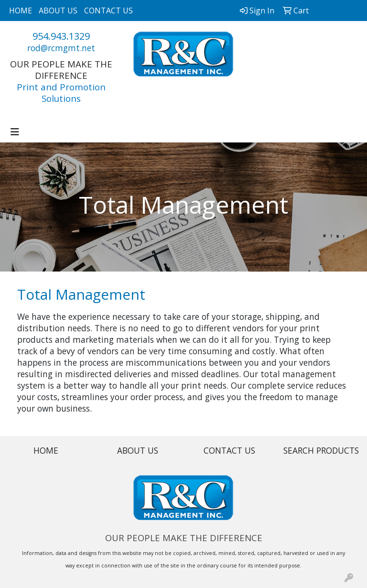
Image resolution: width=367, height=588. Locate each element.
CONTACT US (108, 11)
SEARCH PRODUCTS (321, 450)
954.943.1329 (61, 36)
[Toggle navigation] (15, 132)
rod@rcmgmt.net (61, 48)
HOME (21, 11)
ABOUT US (58, 11)
